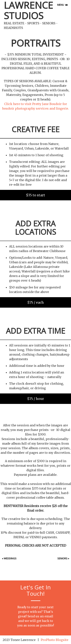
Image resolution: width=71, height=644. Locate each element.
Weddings (10, 558)
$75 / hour (35, 399)
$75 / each (35, 302)
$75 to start (35, 195)
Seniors (62, 558)
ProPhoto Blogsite (55, 640)
